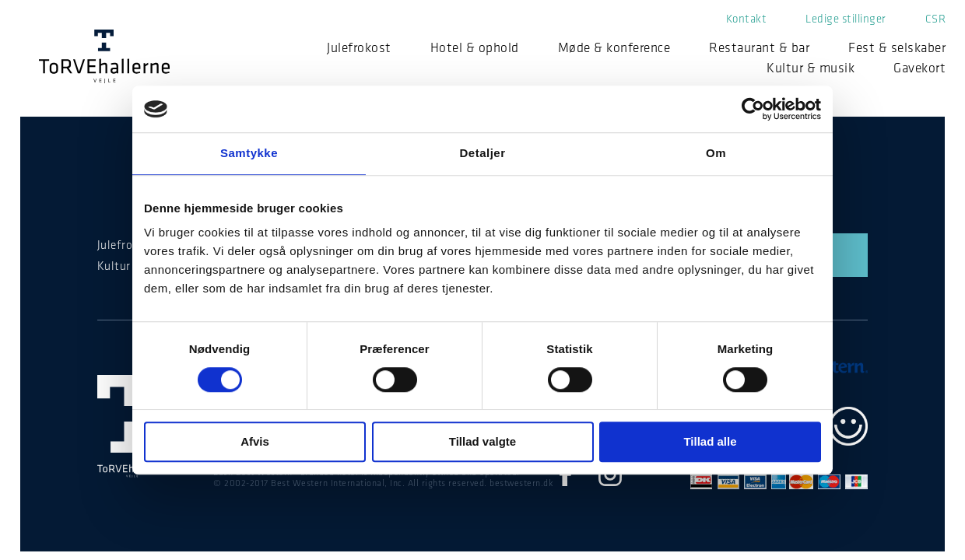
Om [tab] (716, 153)
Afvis (255, 442)
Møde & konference (614, 47)
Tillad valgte (482, 442)
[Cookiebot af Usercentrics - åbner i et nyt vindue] (753, 109)
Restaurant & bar (759, 47)
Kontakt (747, 19)
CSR (936, 19)
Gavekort (919, 68)
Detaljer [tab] (482, 153)
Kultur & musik (811, 68)
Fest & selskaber (897, 47)
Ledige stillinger (846, 19)
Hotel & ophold (475, 47)
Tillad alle (710, 442)
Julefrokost (359, 47)
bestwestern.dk (521, 483)
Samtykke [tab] (249, 153)
